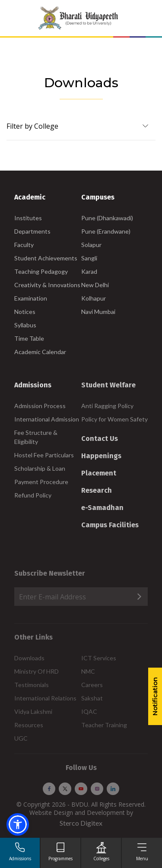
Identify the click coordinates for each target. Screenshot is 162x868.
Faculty (24, 245)
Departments (32, 231)
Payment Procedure (41, 482)
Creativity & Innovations (47, 285)
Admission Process (40, 406)
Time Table (29, 338)
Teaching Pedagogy (41, 271)
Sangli (89, 258)
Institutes (28, 218)
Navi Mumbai (98, 312)
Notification (155, 696)
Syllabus (25, 325)
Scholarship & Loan (40, 468)
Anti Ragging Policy (107, 406)
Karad (89, 271)
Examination (31, 298)
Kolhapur (94, 298)
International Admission (47, 419)
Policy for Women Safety (114, 419)
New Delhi (95, 285)
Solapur (91, 245)
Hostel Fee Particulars (44, 455)
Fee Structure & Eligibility (36, 437)
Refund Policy (33, 495)
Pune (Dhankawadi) (107, 218)
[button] (18, 824)
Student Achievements (46, 258)
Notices (25, 312)
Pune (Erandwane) (106, 231)
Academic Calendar (40, 352)
